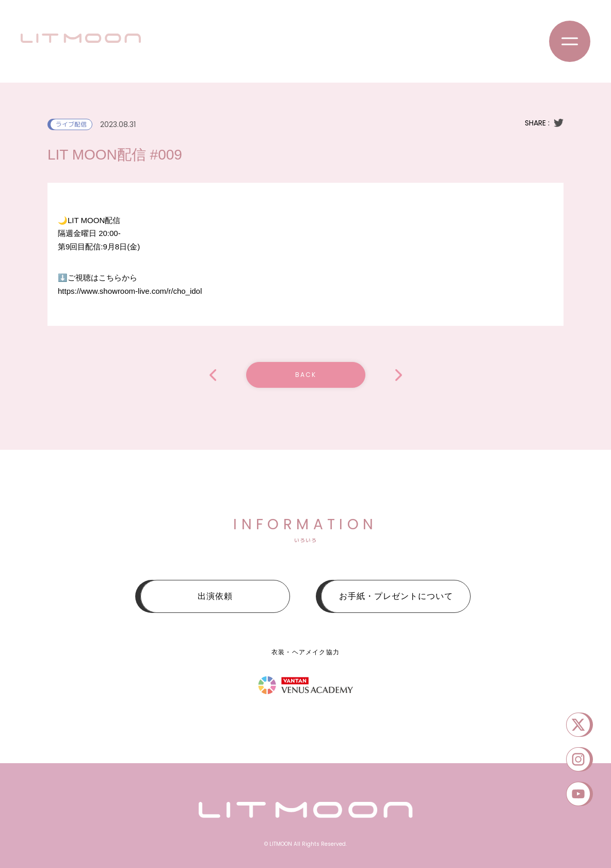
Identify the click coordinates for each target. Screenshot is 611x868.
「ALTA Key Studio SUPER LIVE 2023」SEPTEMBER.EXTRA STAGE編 (399, 375)
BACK (306, 375)
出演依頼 (215, 596)
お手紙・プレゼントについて (396, 596)
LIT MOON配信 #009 (213, 375)
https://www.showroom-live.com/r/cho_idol (130, 291)
